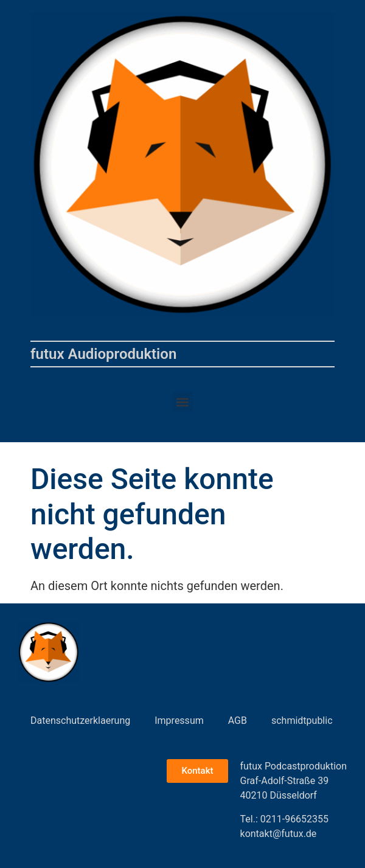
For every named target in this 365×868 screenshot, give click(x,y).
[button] (183, 402)
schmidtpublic (302, 720)
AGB (238, 720)
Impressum (179, 720)
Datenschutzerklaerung (80, 720)
